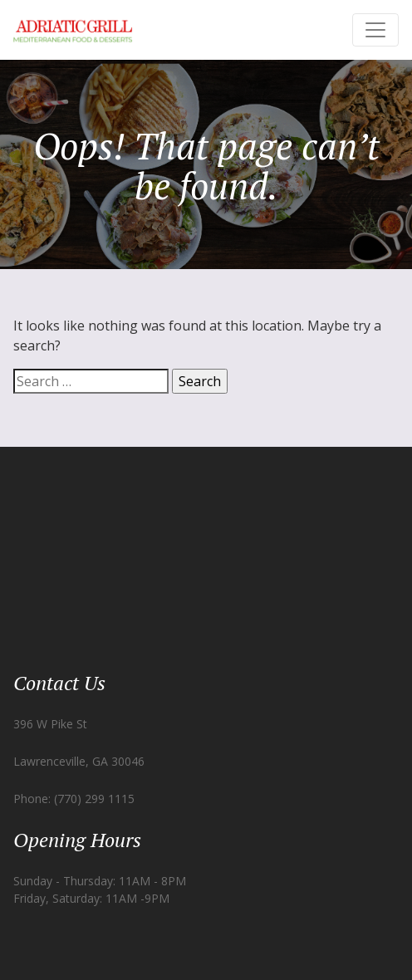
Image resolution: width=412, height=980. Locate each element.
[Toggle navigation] (375, 30)
